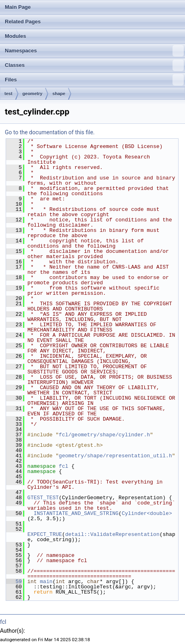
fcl (63, 466)
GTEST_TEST (43, 498)
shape (59, 94)
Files (94, 80)
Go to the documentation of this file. (50, 132)
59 (14, 581)
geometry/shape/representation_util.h (115, 456)
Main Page (18, 7)
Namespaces (94, 51)
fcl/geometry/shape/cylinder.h (104, 435)
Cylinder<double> (147, 513)
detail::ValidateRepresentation (112, 534)
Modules (16, 36)
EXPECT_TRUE (45, 534)
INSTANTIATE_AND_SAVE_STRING (76, 513)
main (46, 581)
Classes (94, 65)
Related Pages (23, 22)
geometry (33, 94)
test (8, 94)
